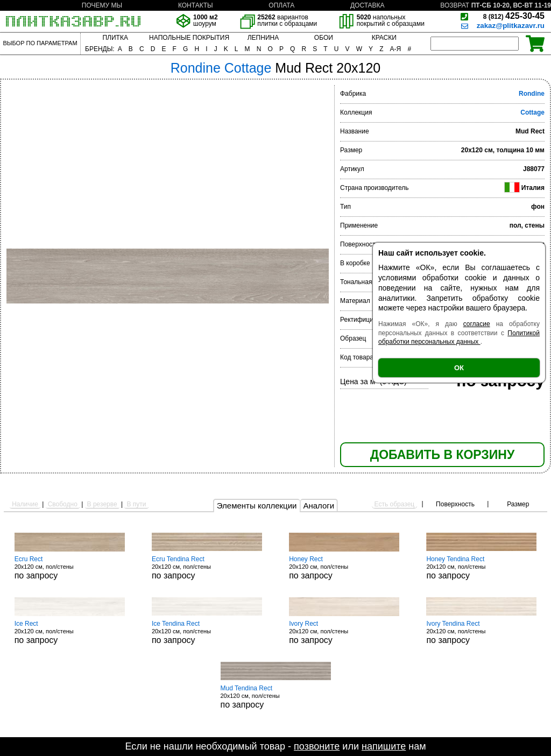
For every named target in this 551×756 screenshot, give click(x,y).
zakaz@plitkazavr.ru (511, 26)
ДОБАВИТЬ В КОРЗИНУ (442, 455)
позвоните (317, 746)
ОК (459, 368)
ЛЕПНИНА (263, 38)
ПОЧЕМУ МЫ (102, 5)
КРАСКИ (384, 38)
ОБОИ (324, 38)
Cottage (532, 112)
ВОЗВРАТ (455, 5)
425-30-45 (514, 16)
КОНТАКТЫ (196, 5)
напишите (384, 746)
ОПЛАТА (281, 5)
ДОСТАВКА (368, 5)
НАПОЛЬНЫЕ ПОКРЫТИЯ (189, 38)
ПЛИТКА (115, 38)
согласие (477, 324)
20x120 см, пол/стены (70, 568)
